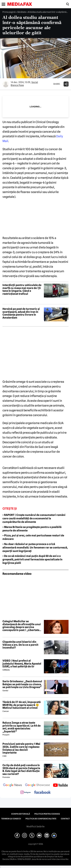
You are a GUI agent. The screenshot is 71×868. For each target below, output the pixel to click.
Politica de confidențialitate (41, 819)
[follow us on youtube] (60, 785)
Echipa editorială (21, 814)
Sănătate (22, 12)
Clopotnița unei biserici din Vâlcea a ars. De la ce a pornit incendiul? (20, 645)
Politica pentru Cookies (47, 814)
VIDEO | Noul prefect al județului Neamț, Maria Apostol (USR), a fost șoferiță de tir (22, 664)
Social (35, 82)
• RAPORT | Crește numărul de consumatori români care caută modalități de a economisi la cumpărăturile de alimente (34, 518)
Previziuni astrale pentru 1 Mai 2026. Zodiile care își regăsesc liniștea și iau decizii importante (21, 748)
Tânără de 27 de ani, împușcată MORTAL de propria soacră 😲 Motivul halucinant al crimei (22, 705)
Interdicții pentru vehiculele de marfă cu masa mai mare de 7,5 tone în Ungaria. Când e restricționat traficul (22, 289)
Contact (65, 819)
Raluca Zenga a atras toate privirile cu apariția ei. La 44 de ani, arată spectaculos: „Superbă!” (22, 727)
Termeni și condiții (11, 819)
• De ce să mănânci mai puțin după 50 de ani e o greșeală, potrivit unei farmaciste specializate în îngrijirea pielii (32, 559)
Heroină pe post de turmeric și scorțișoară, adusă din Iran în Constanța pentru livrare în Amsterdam (21, 313)
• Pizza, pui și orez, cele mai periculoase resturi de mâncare (33, 537)
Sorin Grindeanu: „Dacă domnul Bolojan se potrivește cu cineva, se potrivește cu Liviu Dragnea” (22, 684)
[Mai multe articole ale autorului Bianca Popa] (6, 84)
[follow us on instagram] (26, 793)
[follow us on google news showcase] (37, 785)
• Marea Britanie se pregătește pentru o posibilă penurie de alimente (32, 529)
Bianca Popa (17, 85)
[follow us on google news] (12, 785)
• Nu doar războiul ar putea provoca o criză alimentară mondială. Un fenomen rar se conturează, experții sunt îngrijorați (35, 548)
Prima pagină (9, 12)
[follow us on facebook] (42, 792)
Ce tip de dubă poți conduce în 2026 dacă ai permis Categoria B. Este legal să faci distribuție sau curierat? (21, 770)
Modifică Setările (35, 826)
